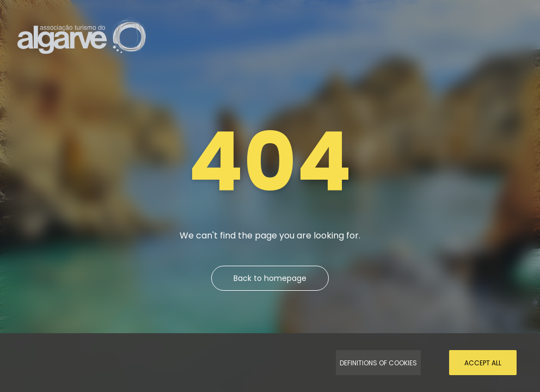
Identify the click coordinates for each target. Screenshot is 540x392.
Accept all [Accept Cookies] (483, 363)
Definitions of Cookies (378, 363)
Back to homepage (270, 278)
